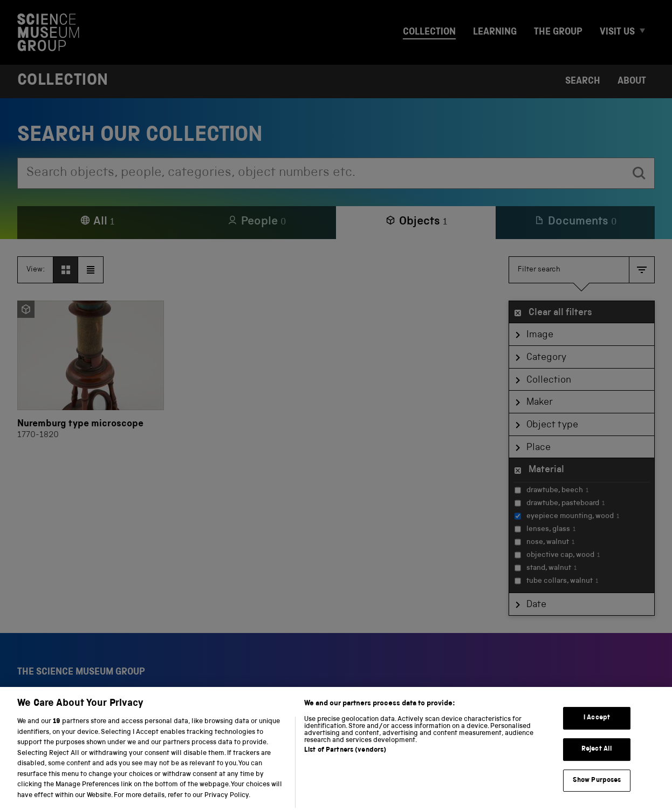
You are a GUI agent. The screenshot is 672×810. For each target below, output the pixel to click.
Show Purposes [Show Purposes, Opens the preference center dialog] (597, 792)
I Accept (597, 730)
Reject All (597, 761)
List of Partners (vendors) (345, 762)
